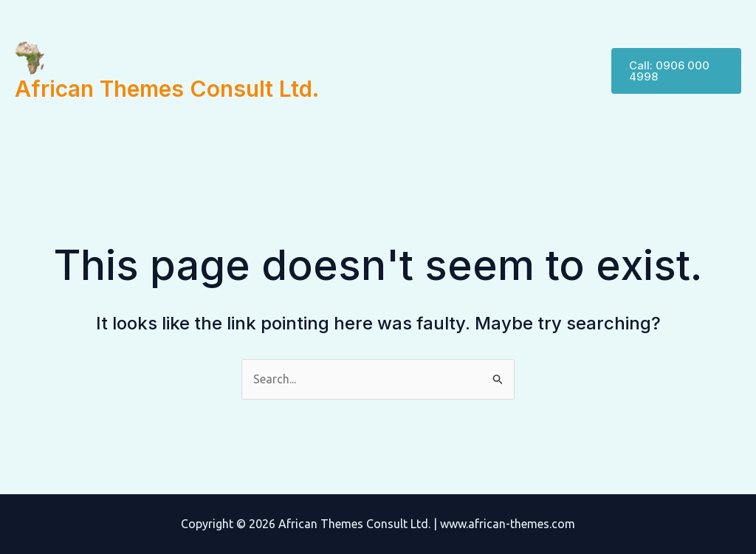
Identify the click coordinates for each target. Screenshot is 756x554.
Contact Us (375, 100)
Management (503, 41)
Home (361, 41)
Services (423, 41)
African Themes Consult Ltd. (167, 89)
